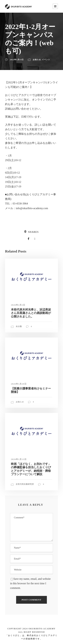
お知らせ (37, 60)
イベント (46, 60)
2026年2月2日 (18, 305)
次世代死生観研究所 (25, 484)
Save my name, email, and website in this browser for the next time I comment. (30, 583)
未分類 (19, 326)
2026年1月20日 (19, 384)
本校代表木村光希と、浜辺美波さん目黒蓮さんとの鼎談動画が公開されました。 (31, 313)
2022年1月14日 (17, 60)
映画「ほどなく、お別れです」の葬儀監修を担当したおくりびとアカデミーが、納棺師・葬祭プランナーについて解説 (31, 469)
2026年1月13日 (19, 459)
